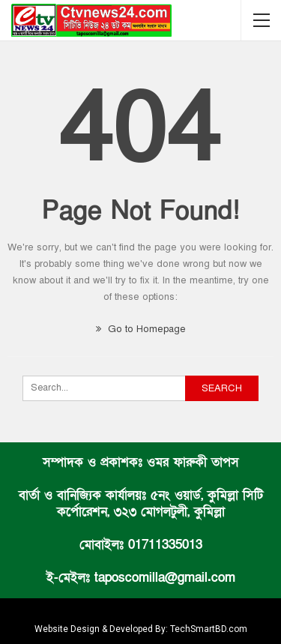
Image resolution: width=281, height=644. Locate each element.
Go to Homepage (141, 329)
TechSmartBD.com (209, 629)
